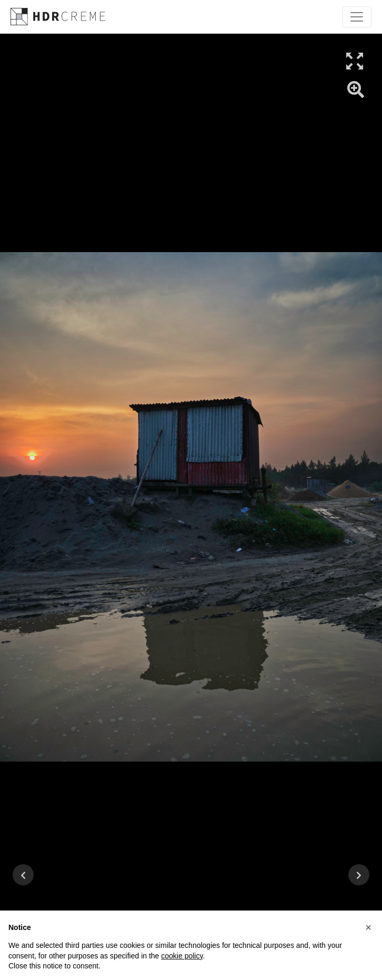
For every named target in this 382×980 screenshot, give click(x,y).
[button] (368, 927)
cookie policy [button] (182, 956)
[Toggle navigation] (357, 17)
